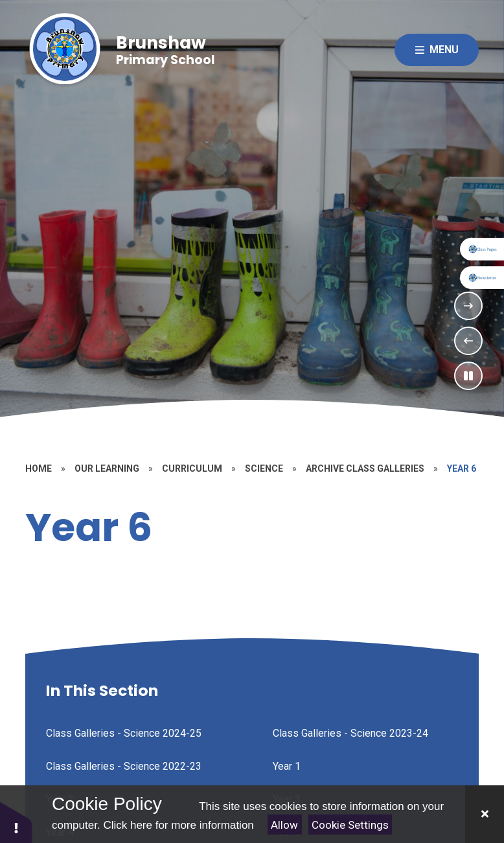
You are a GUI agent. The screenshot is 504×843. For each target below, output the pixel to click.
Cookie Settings (350, 825)
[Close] (485, 814)
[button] (16, 822)
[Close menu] (437, 50)
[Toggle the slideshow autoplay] (468, 376)
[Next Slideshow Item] (468, 306)
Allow (284, 825)
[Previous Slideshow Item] (468, 341)
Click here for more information (178, 825)
